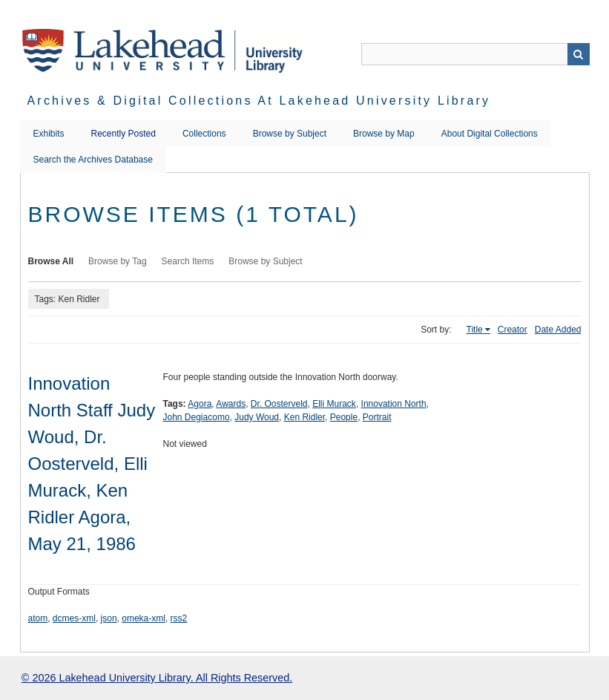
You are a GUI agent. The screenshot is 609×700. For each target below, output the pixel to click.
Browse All (51, 261)
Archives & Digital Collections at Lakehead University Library (259, 101)
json (109, 618)
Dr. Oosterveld (279, 404)
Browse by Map (384, 134)
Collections (204, 134)
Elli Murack (334, 404)
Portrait (377, 417)
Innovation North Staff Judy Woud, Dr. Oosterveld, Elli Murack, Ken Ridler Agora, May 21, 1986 (92, 464)
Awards (231, 404)
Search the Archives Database (93, 160)
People (344, 417)
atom (38, 618)
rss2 (179, 618)
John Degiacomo (197, 417)
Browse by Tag (118, 261)
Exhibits (49, 134)
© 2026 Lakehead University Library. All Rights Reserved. (157, 678)
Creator (513, 330)
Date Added (558, 330)
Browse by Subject (290, 134)
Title (475, 330)
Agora (200, 404)
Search (579, 54)
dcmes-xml (74, 618)
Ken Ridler (304, 417)
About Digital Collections (490, 134)
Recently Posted (124, 134)
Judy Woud (257, 417)
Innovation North (394, 404)
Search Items (188, 261)
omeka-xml (144, 618)
